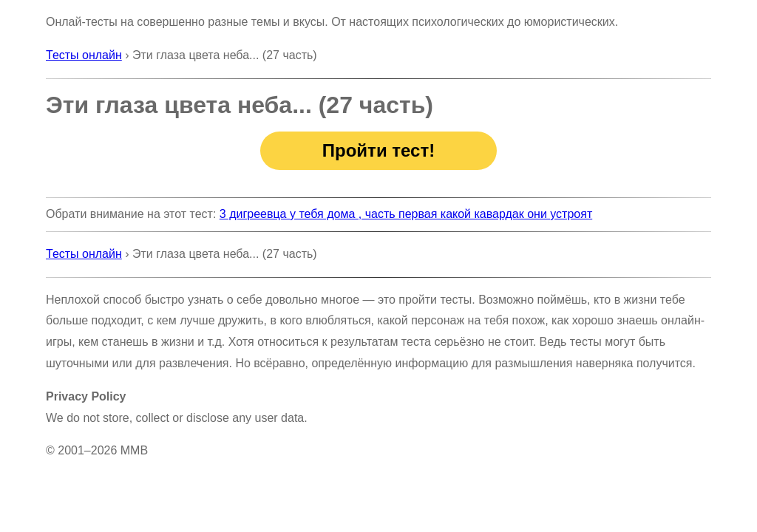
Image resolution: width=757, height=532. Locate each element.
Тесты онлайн (84, 55)
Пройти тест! (378, 150)
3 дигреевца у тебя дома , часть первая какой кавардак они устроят (406, 214)
